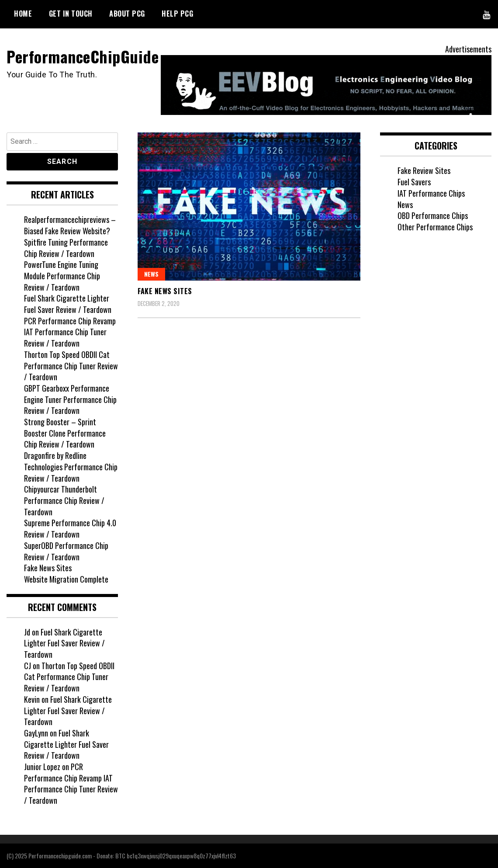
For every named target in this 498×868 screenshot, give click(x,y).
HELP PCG (177, 14)
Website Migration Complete (66, 579)
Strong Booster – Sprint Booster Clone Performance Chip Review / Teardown (65, 433)
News (151, 274)
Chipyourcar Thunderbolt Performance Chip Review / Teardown (64, 500)
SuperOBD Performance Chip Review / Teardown (66, 551)
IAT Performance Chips (431, 193)
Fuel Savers (414, 182)
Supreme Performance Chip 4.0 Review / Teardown (70, 528)
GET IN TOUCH (71, 14)
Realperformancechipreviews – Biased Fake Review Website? (70, 225)
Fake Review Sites (424, 170)
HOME (23, 14)
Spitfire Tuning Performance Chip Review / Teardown (66, 248)
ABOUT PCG (127, 14)
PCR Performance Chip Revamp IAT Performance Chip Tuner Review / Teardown (70, 332)
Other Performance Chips (435, 227)
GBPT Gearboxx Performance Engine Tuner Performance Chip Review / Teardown (70, 399)
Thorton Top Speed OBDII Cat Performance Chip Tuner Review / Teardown (71, 366)
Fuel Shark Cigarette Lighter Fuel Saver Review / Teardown (68, 304)
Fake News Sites (165, 291)
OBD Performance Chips (433, 215)
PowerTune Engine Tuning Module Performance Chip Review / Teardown (62, 276)
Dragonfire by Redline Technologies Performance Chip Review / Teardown (71, 467)
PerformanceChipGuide (83, 56)
